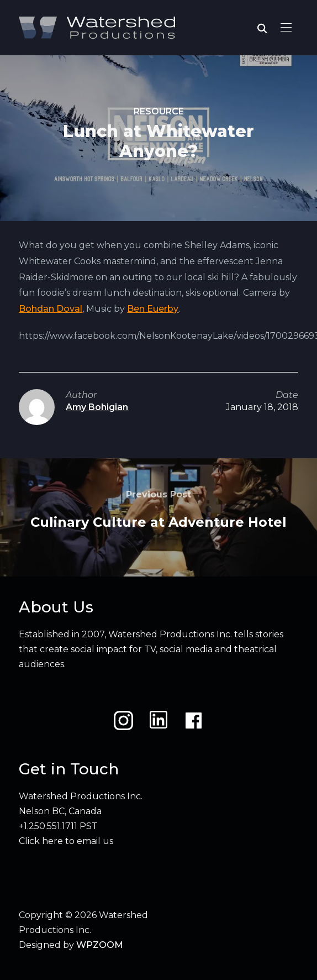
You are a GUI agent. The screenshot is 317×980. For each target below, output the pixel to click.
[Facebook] (194, 720)
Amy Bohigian (97, 407)
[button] (286, 28)
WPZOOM (100, 945)
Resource (159, 111)
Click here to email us (66, 841)
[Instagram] (123, 720)
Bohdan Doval (51, 309)
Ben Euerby (153, 309)
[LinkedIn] (158, 720)
